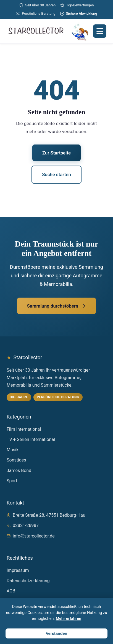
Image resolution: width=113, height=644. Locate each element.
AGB (11, 591)
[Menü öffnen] (100, 31)
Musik (13, 450)
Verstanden (57, 633)
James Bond (19, 471)
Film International (24, 429)
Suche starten (56, 174)
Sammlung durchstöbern (56, 306)
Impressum (18, 570)
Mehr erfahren (69, 619)
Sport (12, 481)
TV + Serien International (31, 439)
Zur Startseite (56, 153)
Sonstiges (16, 460)
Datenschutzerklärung (28, 581)
